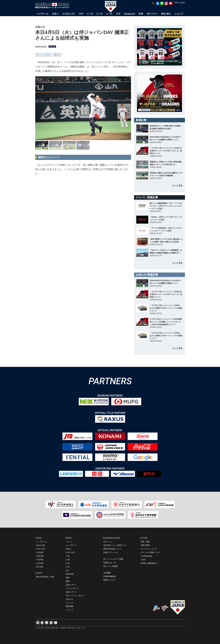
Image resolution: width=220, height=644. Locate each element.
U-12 (68, 567)
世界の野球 (145, 545)
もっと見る (177, 185)
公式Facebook (147, 556)
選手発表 (69, 606)
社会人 (69, 549)
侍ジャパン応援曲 (111, 566)
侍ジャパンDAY (44, 55)
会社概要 (107, 573)
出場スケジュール (111, 552)
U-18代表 (40, 556)
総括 (68, 578)
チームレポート (72, 588)
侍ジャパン (108, 542)
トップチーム (41, 542)
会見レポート (71, 592)
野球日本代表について (112, 549)
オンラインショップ (149, 549)
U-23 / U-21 (41, 549)
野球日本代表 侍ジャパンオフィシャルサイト (53, 6)
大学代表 (40, 552)
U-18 (68, 560)
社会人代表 (40, 545)
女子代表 (40, 567)
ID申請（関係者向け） (150, 563)
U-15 (68, 563)
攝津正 (57, 55)
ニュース (69, 603)
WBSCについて (110, 580)
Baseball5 (70, 574)
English (182, 3)
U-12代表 (40, 563)
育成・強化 (145, 542)
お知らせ (69, 599)
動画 (68, 581)
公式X (143, 560)
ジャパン (69, 542)
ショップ (69, 610)
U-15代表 (40, 560)
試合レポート (71, 585)
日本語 (176, 2)
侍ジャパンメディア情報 (113, 559)
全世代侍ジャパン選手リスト (115, 545)
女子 (68, 570)
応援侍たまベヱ (110, 563)
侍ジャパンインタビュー (76, 596)
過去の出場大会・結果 (45, 577)
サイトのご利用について (151, 552)
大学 (68, 556)
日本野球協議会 (110, 576)
